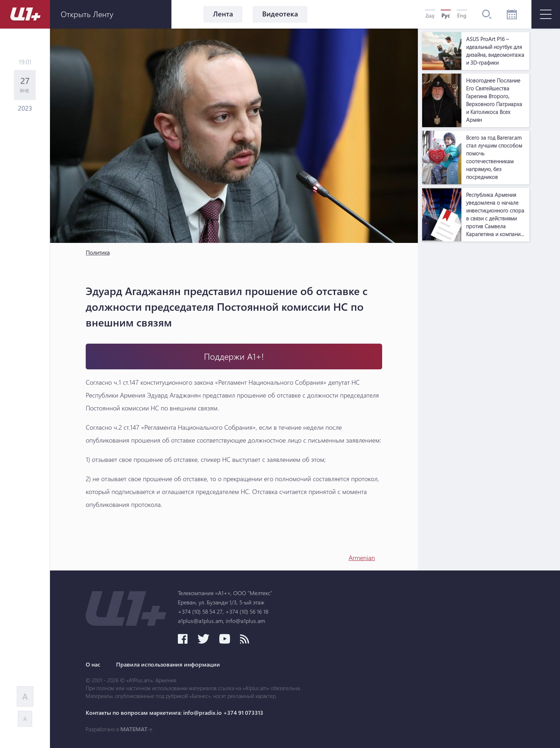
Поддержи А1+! (234, 356)
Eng (462, 15)
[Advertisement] (476, 352)
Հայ (430, 15)
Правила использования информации (168, 664)
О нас (93, 664)
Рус (446, 15)
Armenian (362, 558)
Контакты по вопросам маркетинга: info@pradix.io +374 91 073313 (174, 713)
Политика (98, 252)
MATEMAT (134, 729)
